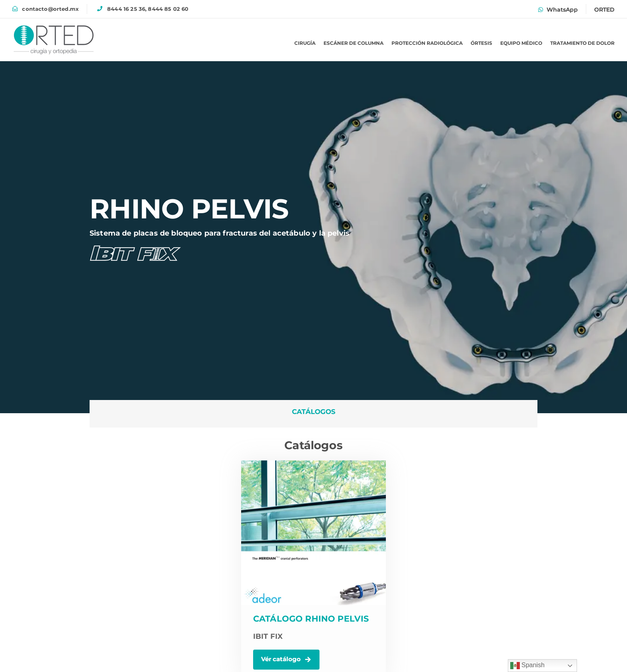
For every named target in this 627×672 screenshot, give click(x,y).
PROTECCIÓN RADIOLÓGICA (427, 43)
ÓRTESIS (481, 43)
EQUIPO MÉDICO (521, 43)
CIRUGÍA (305, 43)
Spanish (527, 666)
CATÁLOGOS (314, 412)
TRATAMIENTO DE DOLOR (582, 43)
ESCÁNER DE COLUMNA (353, 43)
